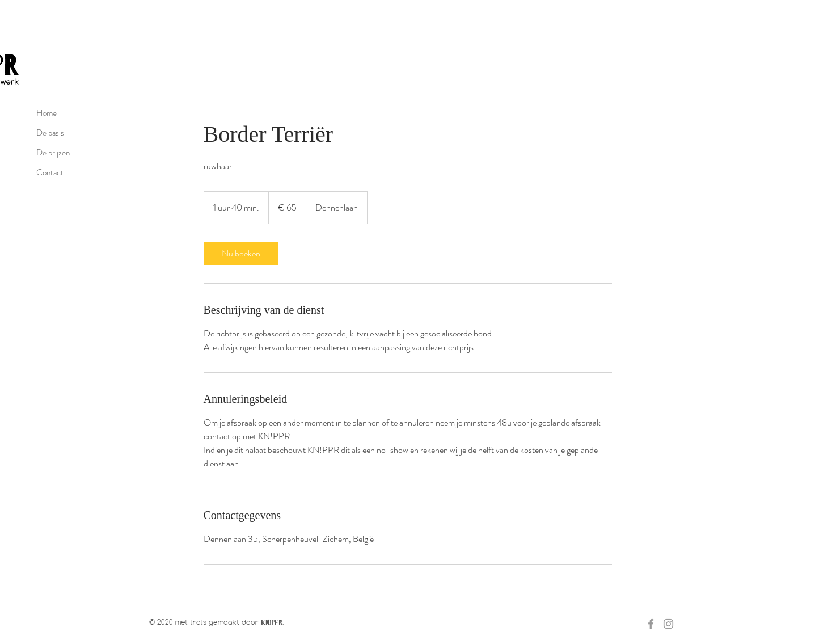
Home (47, 113)
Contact (50, 172)
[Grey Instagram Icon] (668, 624)
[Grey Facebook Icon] (651, 624)
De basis (50, 133)
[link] (241, 254)
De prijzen (53, 153)
